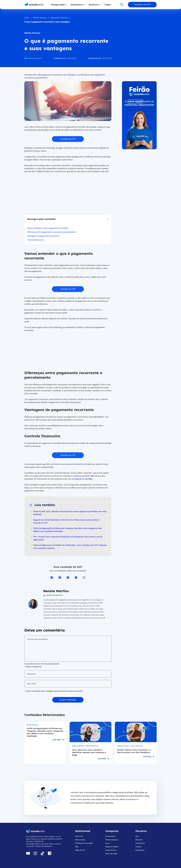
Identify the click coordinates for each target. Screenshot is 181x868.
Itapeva (139, 847)
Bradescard (140, 850)
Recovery (139, 840)
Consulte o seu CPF (142, 5)
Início (27, 18)
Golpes (108, 5)
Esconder (68, 219)
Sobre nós (79, 836)
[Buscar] (122, 5)
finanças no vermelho (83, 479)
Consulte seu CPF (68, 139)
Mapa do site (80, 850)
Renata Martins (35, 58)
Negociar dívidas (78, 746)
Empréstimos (111, 850)
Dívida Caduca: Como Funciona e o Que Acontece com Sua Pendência (134, 751)
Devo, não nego (137, 746)
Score (107, 843)
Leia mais (57, 740)
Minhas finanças (40, 18)
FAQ (77, 847)
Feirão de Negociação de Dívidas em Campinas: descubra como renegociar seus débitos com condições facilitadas (45, 732)
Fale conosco (80, 840)
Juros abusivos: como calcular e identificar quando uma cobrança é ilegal (89, 752)
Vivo (137, 836)
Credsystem (140, 843)
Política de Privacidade (84, 843)
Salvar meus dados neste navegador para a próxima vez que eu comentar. (55, 691)
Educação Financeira (59, 18)
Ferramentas (110, 836)
